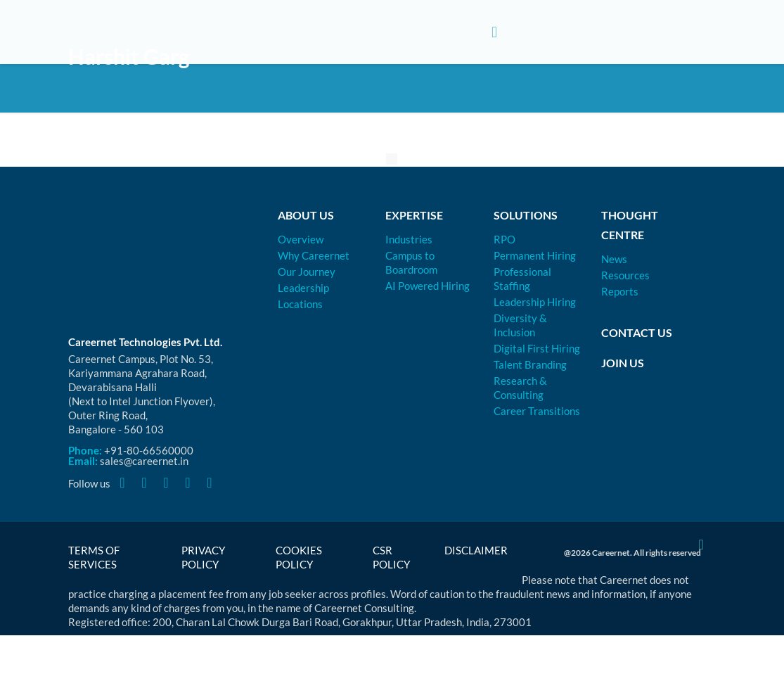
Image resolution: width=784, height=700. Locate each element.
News (614, 259)
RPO (505, 239)
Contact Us (637, 332)
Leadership (303, 288)
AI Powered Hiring (428, 286)
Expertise (414, 215)
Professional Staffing (522, 279)
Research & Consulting (520, 388)
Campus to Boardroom (411, 262)
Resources (625, 275)
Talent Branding (530, 364)
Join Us (623, 363)
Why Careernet (314, 255)
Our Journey (307, 272)
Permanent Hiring (535, 255)
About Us (306, 215)
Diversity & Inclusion (520, 325)
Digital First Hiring (537, 348)
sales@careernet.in (144, 461)
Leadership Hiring (535, 302)
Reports (620, 291)
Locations (300, 304)
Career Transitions (537, 411)
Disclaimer (476, 550)
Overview (301, 239)
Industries (409, 239)
